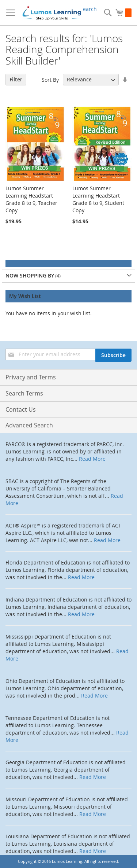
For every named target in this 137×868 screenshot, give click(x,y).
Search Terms (24, 393)
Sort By (50, 79)
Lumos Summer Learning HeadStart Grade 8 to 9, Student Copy (98, 199)
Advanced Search (29, 425)
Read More (92, 459)
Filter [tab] (16, 79)
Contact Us (21, 409)
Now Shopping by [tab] (30, 275)
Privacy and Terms (31, 377)
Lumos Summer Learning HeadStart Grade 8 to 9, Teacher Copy (31, 199)
